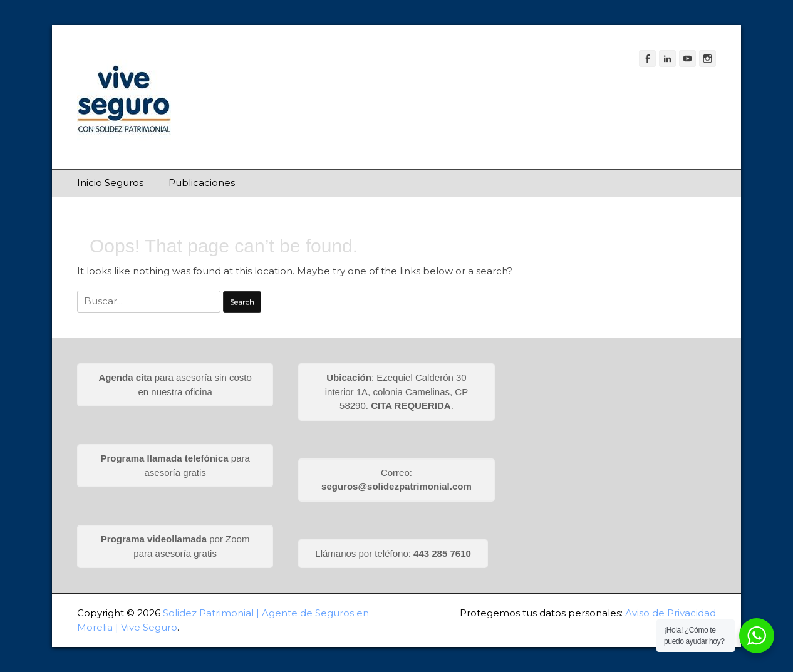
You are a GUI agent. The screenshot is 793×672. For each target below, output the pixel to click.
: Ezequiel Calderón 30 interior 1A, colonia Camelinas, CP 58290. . (397, 391)
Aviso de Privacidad (671, 613)
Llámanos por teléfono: (393, 553)
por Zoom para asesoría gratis (175, 546)
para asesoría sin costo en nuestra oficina (175, 385)
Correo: (397, 480)
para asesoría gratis (175, 465)
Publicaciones (202, 183)
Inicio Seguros (110, 183)
